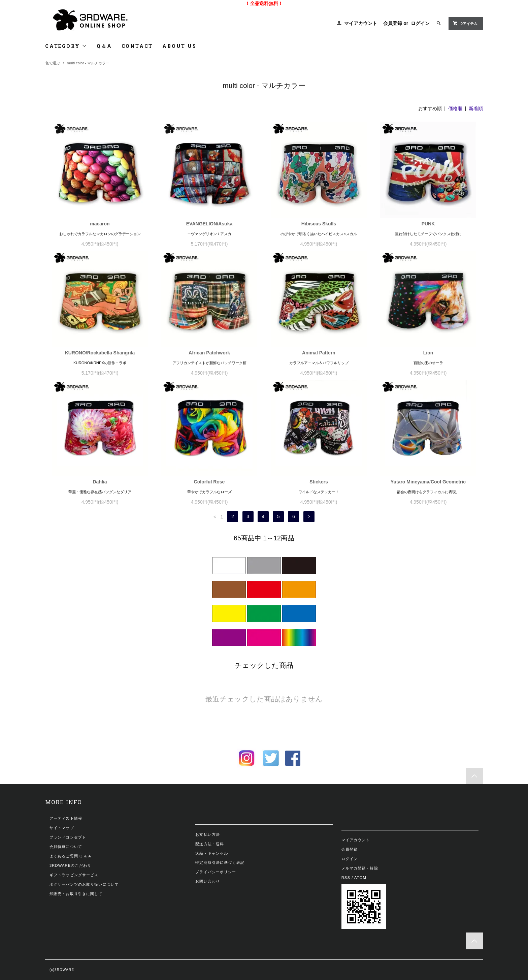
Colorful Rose (209, 482)
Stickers (319, 482)
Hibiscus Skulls (319, 224)
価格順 (455, 108)
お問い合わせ (208, 881)
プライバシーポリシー (216, 872)
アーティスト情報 (66, 818)
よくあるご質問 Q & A (70, 856)
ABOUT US (179, 46)
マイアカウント (361, 23)
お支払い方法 (208, 834)
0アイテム (465, 23)
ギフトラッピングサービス (74, 875)
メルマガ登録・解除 (360, 868)
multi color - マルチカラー (88, 63)
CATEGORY (66, 46)
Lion (428, 353)
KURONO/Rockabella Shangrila (100, 353)
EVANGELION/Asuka (209, 224)
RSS (346, 878)
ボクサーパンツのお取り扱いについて (84, 884)
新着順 (476, 108)
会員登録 (393, 23)
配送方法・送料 (210, 844)
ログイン (420, 23)
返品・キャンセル (212, 853)
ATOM (360, 878)
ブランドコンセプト (68, 837)
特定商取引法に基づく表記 (220, 862)
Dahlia (100, 482)
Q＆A (104, 46)
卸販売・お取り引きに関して (76, 894)
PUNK (428, 224)
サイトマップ (62, 828)
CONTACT (137, 46)
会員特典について (66, 847)
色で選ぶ (53, 63)
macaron (100, 224)
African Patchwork (209, 353)
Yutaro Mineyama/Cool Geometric (428, 482)
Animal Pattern (319, 353)
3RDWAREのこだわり (70, 865)
